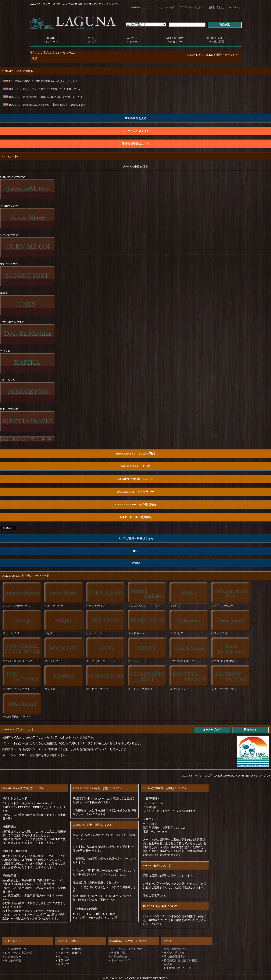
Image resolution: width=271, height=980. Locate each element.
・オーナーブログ (119, 960)
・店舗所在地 (116, 953)
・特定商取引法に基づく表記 (179, 960)
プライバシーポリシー (191, 7)
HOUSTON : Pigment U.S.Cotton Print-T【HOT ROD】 (35, 105)
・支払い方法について (175, 953)
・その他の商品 (12, 960)
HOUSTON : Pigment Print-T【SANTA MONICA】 (33, 89)
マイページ (235, 7)
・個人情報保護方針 (173, 957)
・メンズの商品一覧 (15, 949)
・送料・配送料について (176, 949)
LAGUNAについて (140, 7)
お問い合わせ (216, 7)
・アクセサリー (12, 957)
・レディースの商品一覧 (17, 953)
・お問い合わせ (118, 957)
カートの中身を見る (135, 167)
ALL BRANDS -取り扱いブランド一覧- (26, 576)
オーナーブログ (165, 7)
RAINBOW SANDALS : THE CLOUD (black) (30, 81)
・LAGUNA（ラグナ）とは (125, 949)
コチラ (120, 835)
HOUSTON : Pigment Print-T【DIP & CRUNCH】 (32, 97)
